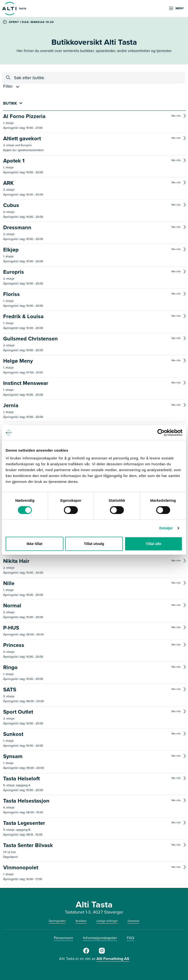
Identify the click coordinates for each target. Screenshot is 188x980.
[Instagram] (102, 953)
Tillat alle (153, 544)
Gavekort (134, 921)
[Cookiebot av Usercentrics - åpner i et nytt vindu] (161, 433)
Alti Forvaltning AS (113, 959)
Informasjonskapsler (100, 938)
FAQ (130, 938)
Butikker (81, 921)
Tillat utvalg (94, 544)
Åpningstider (57, 921)
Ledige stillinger (107, 921)
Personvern (64, 938)
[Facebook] (86, 953)
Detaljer (166, 528)
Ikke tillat (35, 544)
